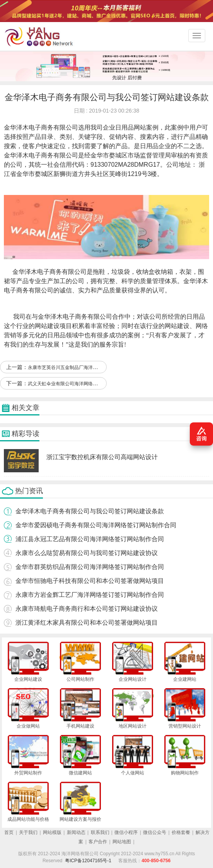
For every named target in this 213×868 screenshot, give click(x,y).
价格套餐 (181, 832)
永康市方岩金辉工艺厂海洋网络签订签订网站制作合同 (90, 595)
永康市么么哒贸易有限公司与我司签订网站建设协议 (87, 553)
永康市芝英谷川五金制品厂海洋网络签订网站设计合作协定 (88, 367)
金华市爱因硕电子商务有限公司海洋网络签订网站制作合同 (96, 525)
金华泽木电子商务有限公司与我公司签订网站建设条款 (90, 511)
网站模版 (52, 832)
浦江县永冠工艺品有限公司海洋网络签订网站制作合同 (90, 539)
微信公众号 (155, 832)
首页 (9, 832)
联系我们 (100, 832)
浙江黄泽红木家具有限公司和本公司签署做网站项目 (87, 623)
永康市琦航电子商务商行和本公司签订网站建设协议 (87, 609)
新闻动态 (76, 832)
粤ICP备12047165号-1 (88, 861)
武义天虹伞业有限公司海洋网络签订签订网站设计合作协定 (88, 384)
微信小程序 (126, 832)
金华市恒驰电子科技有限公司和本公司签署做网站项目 (90, 581)
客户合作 (98, 842)
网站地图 (122, 842)
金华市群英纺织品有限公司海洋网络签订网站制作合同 (90, 567)
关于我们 (28, 832)
